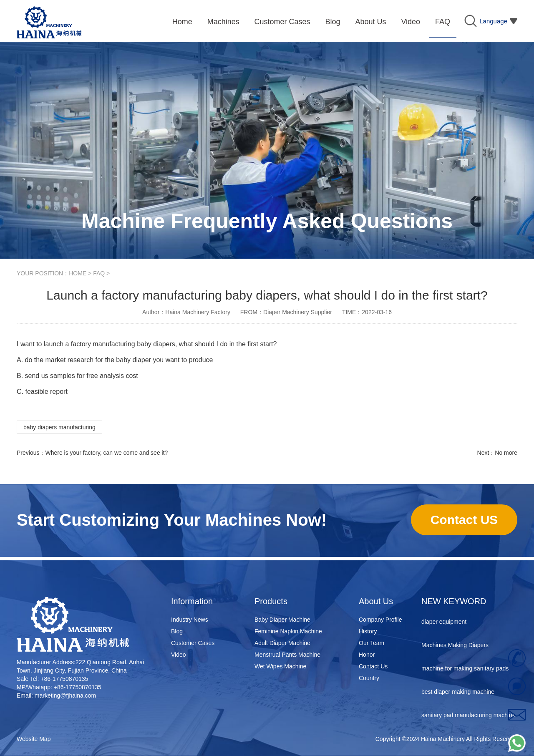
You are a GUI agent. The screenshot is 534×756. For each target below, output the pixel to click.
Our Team (372, 643)
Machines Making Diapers (455, 646)
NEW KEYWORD (454, 601)
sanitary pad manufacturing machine (469, 716)
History (368, 631)
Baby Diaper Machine (282, 620)
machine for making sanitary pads (465, 669)
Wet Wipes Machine (280, 666)
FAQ (99, 273)
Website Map (34, 739)
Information (192, 601)
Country (369, 678)
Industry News (190, 620)
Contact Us (373, 666)
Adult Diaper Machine (282, 643)
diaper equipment (444, 622)
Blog (177, 631)
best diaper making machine (458, 693)
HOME (78, 273)
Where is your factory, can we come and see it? (106, 453)
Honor (367, 655)
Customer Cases (193, 643)
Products (271, 601)
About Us (376, 601)
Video (179, 655)
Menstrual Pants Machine (287, 655)
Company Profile (380, 620)
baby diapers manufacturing (59, 427)
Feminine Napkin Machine (288, 631)
